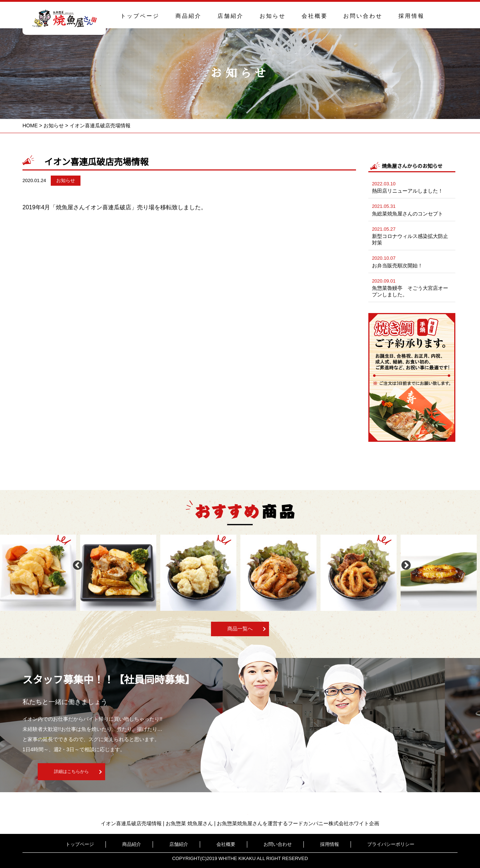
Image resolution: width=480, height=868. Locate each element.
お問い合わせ (363, 16)
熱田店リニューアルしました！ (412, 187)
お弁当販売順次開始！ (412, 261)
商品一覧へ (240, 629)
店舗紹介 (231, 16)
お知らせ (273, 16)
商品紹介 (189, 16)
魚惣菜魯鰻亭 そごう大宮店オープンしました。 (412, 287)
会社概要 (315, 16)
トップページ (140, 16)
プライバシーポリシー (365, 844)
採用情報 (411, 16)
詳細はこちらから (127, 772)
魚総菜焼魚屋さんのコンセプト (412, 209)
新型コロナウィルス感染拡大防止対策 (412, 235)
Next (404, 564)
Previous (76, 564)
